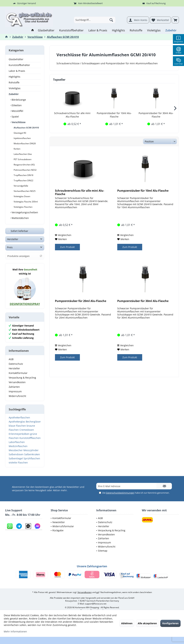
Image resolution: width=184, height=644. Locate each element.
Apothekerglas (17, 422)
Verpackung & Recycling (22, 378)
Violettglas (15, 88)
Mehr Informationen (15, 631)
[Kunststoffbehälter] (71, 30)
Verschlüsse (18, 122)
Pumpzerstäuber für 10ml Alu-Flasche (114, 115)
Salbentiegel (16, 458)
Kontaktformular (18, 373)
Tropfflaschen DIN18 (23, 175)
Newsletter (59, 522)
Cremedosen (27, 430)
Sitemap (103, 551)
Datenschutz (16, 364)
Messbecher (16, 450)
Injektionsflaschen (22, 138)
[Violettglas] (154, 30)
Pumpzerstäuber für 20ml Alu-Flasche (81, 301)
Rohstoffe (14, 82)
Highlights (15, 77)
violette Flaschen (18, 462)
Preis (10, 247)
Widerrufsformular (63, 526)
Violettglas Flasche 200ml (25, 202)
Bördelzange (18, 100)
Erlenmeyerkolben (19, 434)
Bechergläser (33, 422)
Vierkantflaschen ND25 (24, 191)
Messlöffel (17, 111)
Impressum (15, 391)
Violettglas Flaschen (23, 207)
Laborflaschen (17, 442)
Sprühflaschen (32, 458)
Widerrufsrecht (17, 396)
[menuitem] (175, 20)
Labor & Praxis (17, 71)
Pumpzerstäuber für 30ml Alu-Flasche (156, 115)
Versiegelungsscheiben (24, 212)
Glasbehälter (16, 59)
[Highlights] (118, 30)
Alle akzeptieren (147, 623)
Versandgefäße (21, 186)
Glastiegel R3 (20, 133)
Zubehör (14, 94)
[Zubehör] (171, 30)
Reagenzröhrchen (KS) (24, 165)
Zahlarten (14, 387)
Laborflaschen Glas (23, 154)
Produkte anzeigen (25, 256)
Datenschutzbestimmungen (120, 493)
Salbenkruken (32, 454)
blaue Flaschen (17, 426)
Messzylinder (31, 450)
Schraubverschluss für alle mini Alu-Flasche (72, 115)
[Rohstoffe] (136, 30)
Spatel (15, 117)
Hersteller (13, 239)
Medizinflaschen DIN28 (24, 143)
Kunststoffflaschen (30, 438)
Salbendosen (16, 454)
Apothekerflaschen (19, 417)
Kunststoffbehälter (19, 65)
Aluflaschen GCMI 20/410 (26, 128)
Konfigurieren (170, 623)
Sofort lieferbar (19, 231)
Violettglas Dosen (22, 196)
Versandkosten (17, 382)
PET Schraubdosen (22, 159)
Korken (17, 149)
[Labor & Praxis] (98, 30)
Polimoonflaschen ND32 (25, 170)
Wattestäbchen (20, 218)
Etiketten (16, 105)
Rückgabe (58, 530)
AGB (11, 359)
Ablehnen (127, 623)
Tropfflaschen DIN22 (23, 180)
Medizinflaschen (18, 446)
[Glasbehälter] (46, 30)
